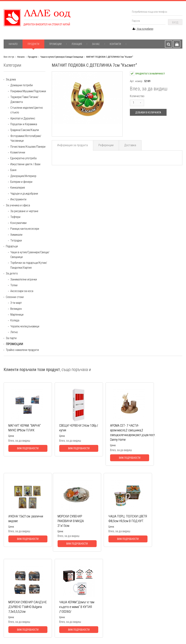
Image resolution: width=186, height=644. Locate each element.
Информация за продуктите (57, 598)
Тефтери (15, 217)
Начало (13, 44)
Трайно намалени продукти (22, 350)
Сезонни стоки (15, 297)
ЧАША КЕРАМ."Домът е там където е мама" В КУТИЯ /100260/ (157, 526)
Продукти (33, 44)
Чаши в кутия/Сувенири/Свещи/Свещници (62, 57)
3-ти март (16, 303)
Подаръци (12, 246)
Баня (13, 170)
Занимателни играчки (24, 279)
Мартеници (17, 315)
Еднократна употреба (23, 158)
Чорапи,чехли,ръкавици (25, 326)
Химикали (16, 235)
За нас (96, 44)
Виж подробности (25, 453)
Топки (14, 285)
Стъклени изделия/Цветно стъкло (27, 110)
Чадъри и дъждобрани (24, 194)
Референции (107, 145)
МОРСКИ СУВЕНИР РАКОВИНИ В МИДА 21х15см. (22, 526)
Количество (137, 96)
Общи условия (50, 606)
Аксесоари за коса (22, 291)
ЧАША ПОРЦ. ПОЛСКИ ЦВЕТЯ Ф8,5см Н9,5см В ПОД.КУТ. (69, 526)
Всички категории (93, 618)
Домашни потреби (22, 85)
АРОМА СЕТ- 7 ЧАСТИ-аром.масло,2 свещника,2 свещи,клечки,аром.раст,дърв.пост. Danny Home (114, 435)
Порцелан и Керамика (24, 124)
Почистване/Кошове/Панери (28, 147)
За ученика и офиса (18, 205)
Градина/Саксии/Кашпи (25, 130)
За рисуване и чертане (24, 211)
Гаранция (47, 602)
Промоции (55, 44)
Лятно (14, 332)
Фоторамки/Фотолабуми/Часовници (26, 138)
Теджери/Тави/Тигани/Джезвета (24, 99)
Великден (16, 309)
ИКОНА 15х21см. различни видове (153, 428)
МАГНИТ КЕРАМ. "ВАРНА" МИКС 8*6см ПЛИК (23, 430)
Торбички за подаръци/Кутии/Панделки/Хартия (29, 265)
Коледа (15, 320)
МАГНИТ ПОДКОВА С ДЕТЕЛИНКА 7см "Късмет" (110, 57)
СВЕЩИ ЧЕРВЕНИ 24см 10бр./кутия (68, 428)
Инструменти (18, 199)
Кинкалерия (18, 188)
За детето (12, 273)
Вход (175, 22)
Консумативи (18, 223)
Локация (77, 44)
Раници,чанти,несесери (25, 229)
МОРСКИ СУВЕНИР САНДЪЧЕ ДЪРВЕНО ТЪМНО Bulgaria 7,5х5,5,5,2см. (111, 528)
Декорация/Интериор (23, 176)
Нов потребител (143, 29)
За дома (11, 79)
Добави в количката (148, 112)
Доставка (131, 145)
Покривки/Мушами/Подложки (28, 91)
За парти (11, 338)
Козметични (18, 152)
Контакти (115, 44)
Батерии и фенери (21, 182)
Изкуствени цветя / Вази (25, 164)
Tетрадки (16, 240)
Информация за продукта (73, 145)
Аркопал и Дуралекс (23, 118)
